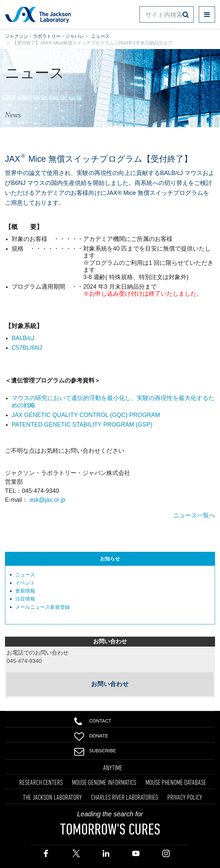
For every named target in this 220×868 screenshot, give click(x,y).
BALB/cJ (23, 338)
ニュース (100, 36)
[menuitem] (113, 575)
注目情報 (25, 599)
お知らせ (110, 559)
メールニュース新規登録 (43, 607)
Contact (93, 720)
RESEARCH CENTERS (41, 782)
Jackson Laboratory (38, 15)
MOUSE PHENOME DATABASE (176, 782)
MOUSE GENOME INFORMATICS (104, 782)
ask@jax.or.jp (47, 500)
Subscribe (95, 750)
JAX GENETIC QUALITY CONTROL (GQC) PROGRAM (86, 415)
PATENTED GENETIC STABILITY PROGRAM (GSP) (82, 425)
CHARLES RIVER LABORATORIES (125, 797)
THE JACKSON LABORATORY (52, 797)
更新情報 (25, 591)
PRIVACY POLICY (185, 797)
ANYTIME (113, 768)
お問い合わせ (110, 684)
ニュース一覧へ (194, 515)
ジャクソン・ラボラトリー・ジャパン (44, 36)
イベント (25, 583)
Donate (91, 735)
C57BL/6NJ (27, 348)
